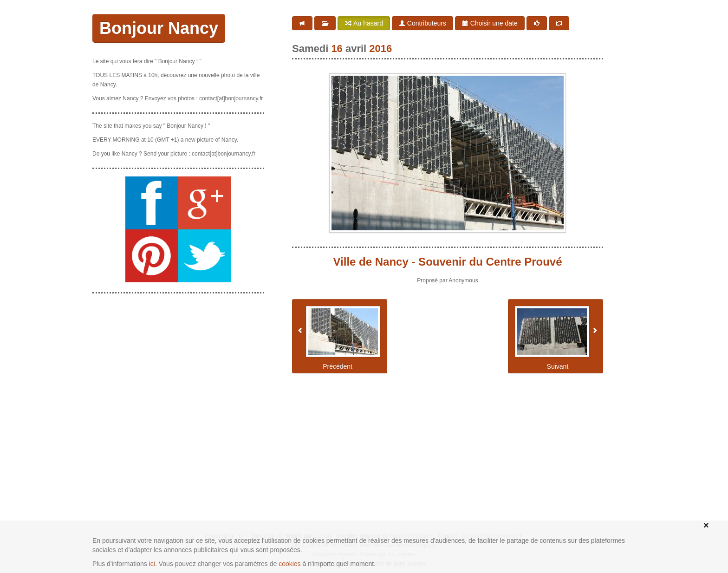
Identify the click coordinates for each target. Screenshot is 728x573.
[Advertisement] (178, 359)
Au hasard (364, 23)
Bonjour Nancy (159, 28)
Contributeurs (422, 23)
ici (152, 564)
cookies (289, 564)
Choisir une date (490, 23)
